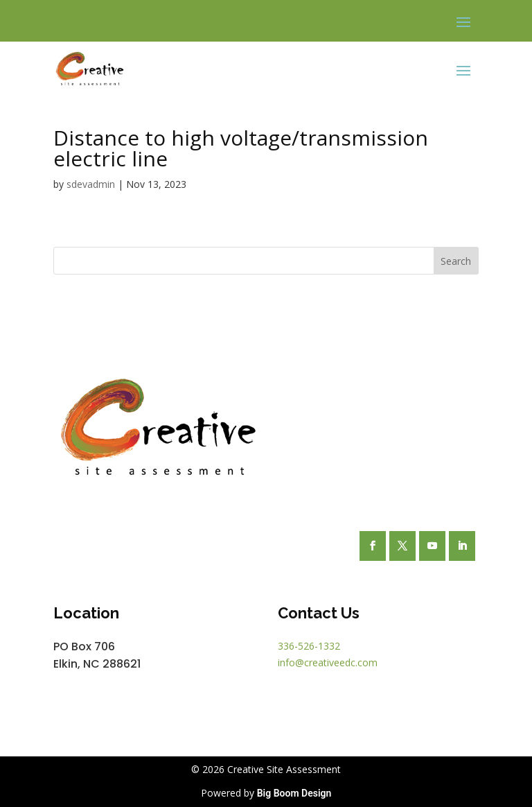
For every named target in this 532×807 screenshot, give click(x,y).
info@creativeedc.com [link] (328, 662)
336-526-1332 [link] (309, 646)
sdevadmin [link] (91, 184)
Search (456, 261)
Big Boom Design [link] (294, 793)
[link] (90, 69)
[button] (463, 21)
